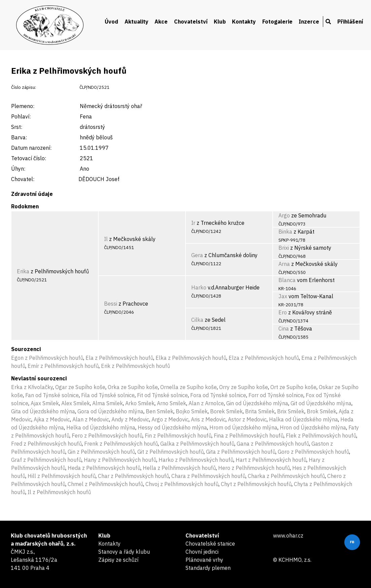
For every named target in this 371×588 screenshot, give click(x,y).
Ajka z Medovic (52, 419)
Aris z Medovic (208, 419)
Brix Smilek (291, 411)
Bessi (111, 304)
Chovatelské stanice (210, 544)
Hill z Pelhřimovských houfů (62, 476)
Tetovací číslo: (29, 158)
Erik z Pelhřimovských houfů (136, 366)
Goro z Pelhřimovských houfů (313, 452)
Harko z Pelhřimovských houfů (196, 460)
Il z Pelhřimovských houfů (59, 492)
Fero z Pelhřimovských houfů (107, 436)
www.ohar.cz (288, 535)
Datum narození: (31, 148)
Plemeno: (23, 106)
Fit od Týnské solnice (162, 395)
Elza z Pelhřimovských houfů (264, 358)
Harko (199, 287)
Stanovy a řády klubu (124, 552)
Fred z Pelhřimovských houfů (46, 444)
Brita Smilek (260, 411)
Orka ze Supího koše (133, 387)
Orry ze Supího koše (244, 387)
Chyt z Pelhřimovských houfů (256, 484)
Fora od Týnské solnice (218, 395)
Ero (283, 312)
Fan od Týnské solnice (52, 395)
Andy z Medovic (130, 419)
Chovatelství (191, 22)
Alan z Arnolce (206, 403)
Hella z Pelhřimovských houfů (179, 468)
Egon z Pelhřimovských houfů (47, 358)
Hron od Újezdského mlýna (313, 427)
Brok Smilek (322, 411)
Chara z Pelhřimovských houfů (208, 476)
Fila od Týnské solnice (108, 395)
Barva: (19, 137)
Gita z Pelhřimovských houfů (241, 452)
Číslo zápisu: (24, 87)
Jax (283, 296)
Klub (220, 22)
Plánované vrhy (204, 560)
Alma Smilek (108, 403)
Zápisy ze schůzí (118, 560)
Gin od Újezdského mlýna (257, 403)
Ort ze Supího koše (293, 387)
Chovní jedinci (202, 552)
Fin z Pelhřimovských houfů (178, 436)
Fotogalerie (277, 22)
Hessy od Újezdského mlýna (172, 427)
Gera (197, 255)
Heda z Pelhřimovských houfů (104, 468)
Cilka (197, 320)
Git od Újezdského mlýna (321, 403)
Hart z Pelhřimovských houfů (271, 460)
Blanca (287, 280)
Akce (161, 22)
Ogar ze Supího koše (80, 387)
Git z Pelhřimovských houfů (171, 452)
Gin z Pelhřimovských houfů (101, 452)
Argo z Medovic (170, 419)
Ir (193, 223)
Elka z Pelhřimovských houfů (191, 358)
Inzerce (309, 22)
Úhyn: (18, 169)
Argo (284, 215)
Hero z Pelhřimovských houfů (254, 468)
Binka (285, 232)
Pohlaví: (21, 116)
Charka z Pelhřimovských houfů (286, 476)
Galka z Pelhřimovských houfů (197, 444)
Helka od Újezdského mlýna (101, 427)
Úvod (111, 22)
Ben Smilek (160, 411)
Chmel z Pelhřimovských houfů (105, 484)
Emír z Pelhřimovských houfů (63, 366)
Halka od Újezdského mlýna (303, 419)
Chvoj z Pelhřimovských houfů (182, 484)
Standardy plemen (208, 568)
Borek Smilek (226, 411)
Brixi (284, 248)
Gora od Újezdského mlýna (110, 411)
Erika (23, 271)
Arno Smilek (172, 403)
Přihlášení (350, 22)
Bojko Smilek (192, 411)
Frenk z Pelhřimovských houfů (121, 444)
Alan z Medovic (91, 419)
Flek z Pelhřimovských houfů (321, 436)
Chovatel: (23, 179)
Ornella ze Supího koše (189, 387)
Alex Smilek (76, 403)
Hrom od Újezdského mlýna (243, 427)
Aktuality (137, 22)
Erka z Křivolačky (32, 387)
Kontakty (244, 22)
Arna (284, 264)
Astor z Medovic (247, 419)
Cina (284, 328)
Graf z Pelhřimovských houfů (46, 460)
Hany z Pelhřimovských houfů (120, 460)
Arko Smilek (140, 403)
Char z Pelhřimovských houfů (133, 476)
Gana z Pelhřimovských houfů (273, 444)
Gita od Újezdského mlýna (43, 411)
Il (106, 239)
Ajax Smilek (45, 403)
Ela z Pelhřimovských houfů (119, 358)
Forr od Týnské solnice (276, 395)
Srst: (17, 127)
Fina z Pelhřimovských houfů (249, 436)
